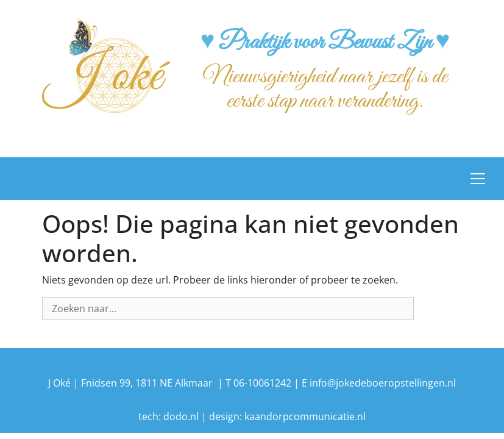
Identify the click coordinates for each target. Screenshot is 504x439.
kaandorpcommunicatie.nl (305, 416)
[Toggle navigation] (478, 179)
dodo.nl (181, 416)
